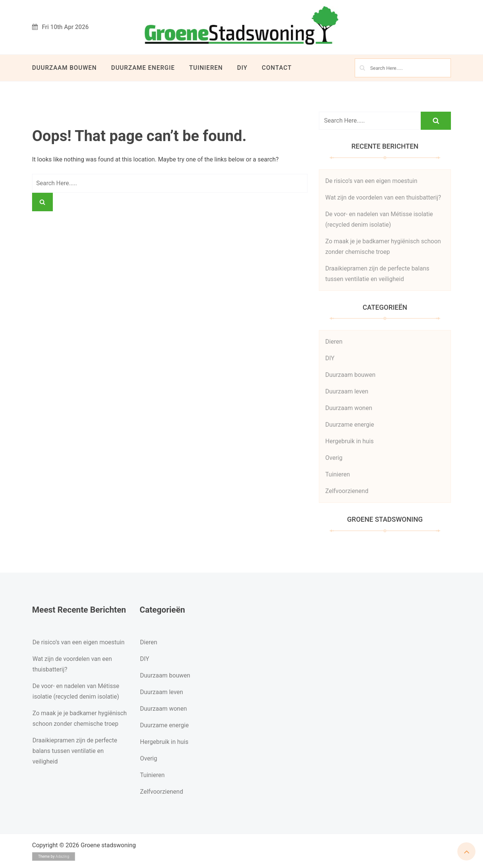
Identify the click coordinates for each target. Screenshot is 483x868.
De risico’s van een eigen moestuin (371, 181)
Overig (334, 458)
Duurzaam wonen (349, 408)
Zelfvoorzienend (347, 491)
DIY (242, 68)
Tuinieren (206, 68)
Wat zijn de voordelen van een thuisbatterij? (383, 197)
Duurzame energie (143, 68)
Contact (277, 68)
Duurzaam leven (347, 391)
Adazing (62, 856)
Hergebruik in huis (349, 441)
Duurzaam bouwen (64, 68)
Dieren (334, 342)
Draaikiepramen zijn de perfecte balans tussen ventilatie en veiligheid (75, 751)
